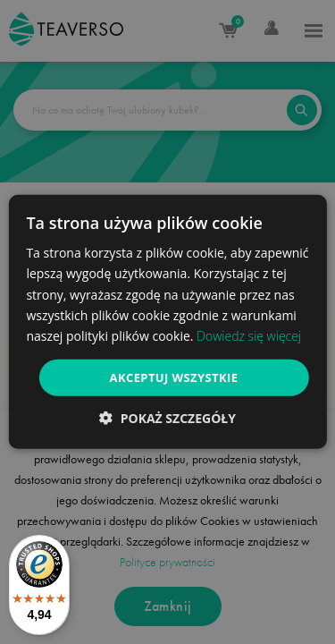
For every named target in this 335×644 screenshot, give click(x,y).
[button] (167, 418)
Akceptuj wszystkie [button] (174, 377)
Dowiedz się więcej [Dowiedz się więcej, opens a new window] (249, 336)
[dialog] (167, 322)
